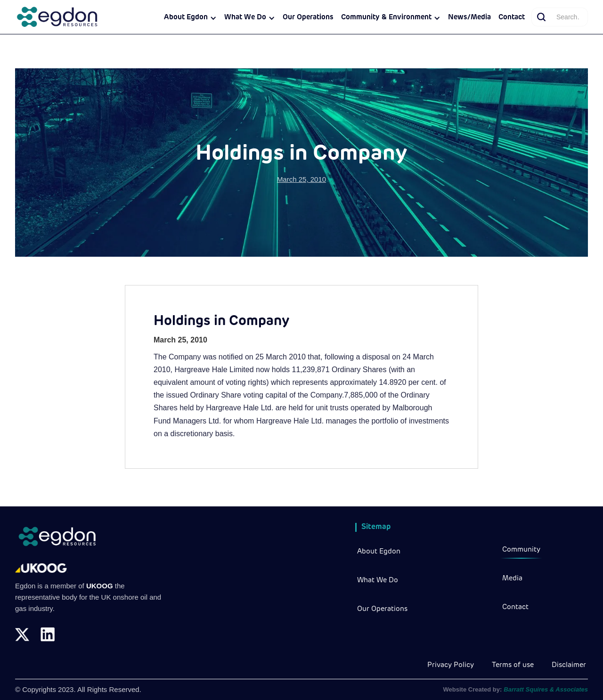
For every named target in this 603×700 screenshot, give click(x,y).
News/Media (469, 18)
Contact (512, 18)
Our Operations (308, 18)
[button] (190, 18)
